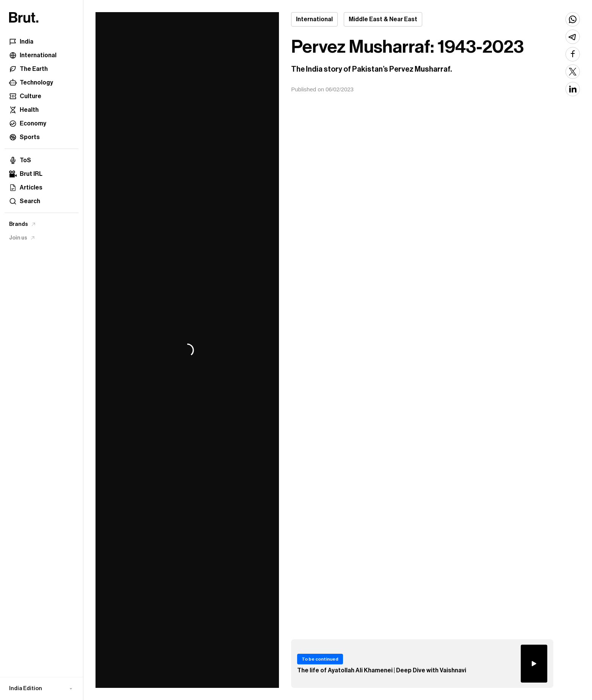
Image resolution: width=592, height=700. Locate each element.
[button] (42, 689)
